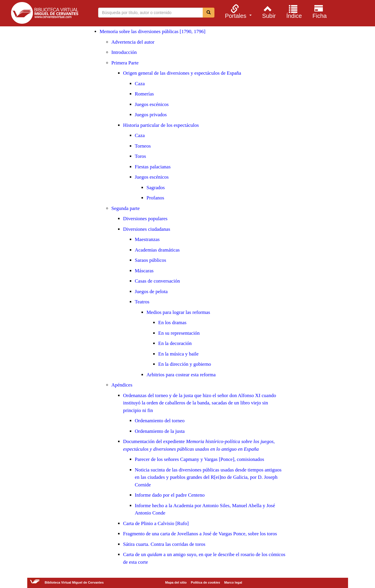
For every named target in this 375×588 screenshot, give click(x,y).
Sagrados (156, 188)
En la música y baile (178, 354)
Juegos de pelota (151, 292)
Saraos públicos (150, 260)
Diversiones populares (145, 219)
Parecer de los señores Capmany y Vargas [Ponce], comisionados (200, 459)
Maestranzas (147, 239)
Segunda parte (126, 208)
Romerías (144, 94)
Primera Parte (125, 63)
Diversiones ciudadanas (147, 229)
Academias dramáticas (157, 250)
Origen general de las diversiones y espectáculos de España (182, 73)
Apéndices (122, 385)
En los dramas (172, 323)
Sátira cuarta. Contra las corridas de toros (164, 544)
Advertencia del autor (133, 42)
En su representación (179, 333)
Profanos (155, 198)
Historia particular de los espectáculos (161, 125)
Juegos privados (151, 115)
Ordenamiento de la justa (160, 431)
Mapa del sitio (176, 582)
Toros (140, 156)
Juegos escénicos (152, 104)
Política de (205, 582)
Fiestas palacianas (153, 167)
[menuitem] (237, 11)
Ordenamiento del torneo (160, 421)
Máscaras (144, 271)
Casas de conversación (157, 281)
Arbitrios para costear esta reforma (181, 375)
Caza (140, 84)
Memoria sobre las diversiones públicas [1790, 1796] (152, 31)
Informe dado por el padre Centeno (170, 495)
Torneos (143, 146)
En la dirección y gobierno (185, 364)
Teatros (142, 302)
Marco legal (233, 582)
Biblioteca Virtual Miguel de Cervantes (45, 14)
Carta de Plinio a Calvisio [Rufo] (156, 523)
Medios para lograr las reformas (178, 312)
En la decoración (175, 343)
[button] (237, 11)
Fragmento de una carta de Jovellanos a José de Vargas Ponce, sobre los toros (200, 534)
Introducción (124, 52)
